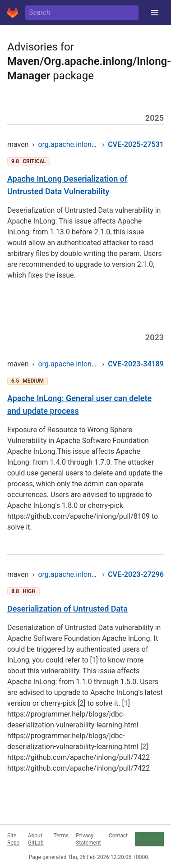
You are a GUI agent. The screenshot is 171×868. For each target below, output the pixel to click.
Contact (118, 836)
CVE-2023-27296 (136, 574)
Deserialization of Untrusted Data (67, 609)
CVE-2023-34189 (136, 364)
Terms (61, 836)
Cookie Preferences (149, 839)
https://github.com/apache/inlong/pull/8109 (79, 516)
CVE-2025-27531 (136, 144)
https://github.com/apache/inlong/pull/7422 (79, 757)
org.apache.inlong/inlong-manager (93, 144)
